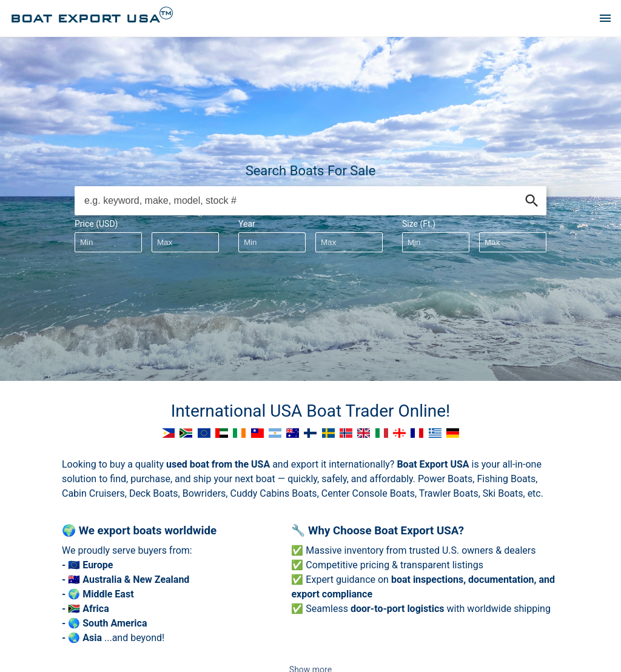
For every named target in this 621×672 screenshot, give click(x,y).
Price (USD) (96, 224)
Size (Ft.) (419, 224)
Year (247, 224)
